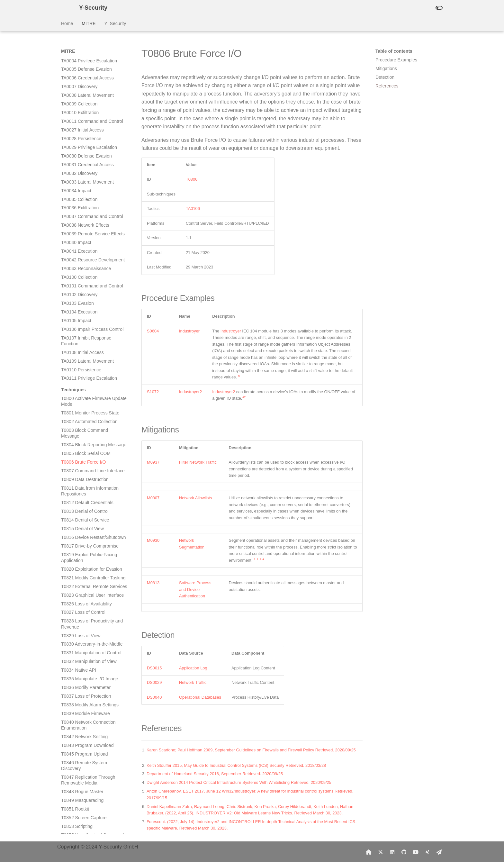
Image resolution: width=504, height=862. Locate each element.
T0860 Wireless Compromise (90, 561)
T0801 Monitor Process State (90, 90)
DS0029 (154, 682)
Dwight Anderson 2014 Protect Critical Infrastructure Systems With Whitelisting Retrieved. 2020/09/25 (239, 782)
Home (67, 23)
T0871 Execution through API (90, 671)
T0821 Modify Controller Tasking (93, 255)
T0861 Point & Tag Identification (93, 570)
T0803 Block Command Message (85, 110)
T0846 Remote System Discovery (84, 442)
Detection (385, 77)
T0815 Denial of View (82, 205)
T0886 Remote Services (85, 801)
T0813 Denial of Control (85, 188)
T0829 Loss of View (81, 313)
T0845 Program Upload (85, 431)
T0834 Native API (79, 347)
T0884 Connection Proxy (86, 784)
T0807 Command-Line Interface (93, 148)
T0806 (192, 179)
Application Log (193, 668)
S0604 (153, 331)
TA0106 (193, 209)
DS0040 (154, 697)
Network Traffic (193, 682)
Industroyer (189, 331)
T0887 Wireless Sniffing (85, 810)
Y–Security (115, 23)
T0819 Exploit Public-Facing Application (89, 234)
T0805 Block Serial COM (86, 130)
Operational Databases (200, 697)
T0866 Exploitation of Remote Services (91, 628)
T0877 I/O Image (78, 712)
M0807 (153, 498)
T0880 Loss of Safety (82, 738)
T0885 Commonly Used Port (90, 793)
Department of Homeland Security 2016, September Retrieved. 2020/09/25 (215, 774)
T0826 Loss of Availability (86, 281)
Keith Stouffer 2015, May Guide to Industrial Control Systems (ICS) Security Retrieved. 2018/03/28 (237, 765)
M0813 (153, 583)
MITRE (89, 23)
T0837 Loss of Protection (86, 373)
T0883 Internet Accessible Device (87, 772)
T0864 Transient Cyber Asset (90, 602)
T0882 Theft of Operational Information (88, 758)
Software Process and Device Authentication (195, 589)
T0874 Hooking (76, 703)
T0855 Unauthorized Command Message (92, 515)
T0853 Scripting (77, 503)
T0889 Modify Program (84, 833)
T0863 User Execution (83, 593)
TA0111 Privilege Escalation (89, 55)
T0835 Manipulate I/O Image (90, 356)
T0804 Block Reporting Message (94, 122)
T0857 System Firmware (85, 535)
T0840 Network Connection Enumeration (88, 402)
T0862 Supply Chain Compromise (81, 581)
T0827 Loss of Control (83, 289)
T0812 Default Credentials (87, 179)
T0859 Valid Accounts (83, 552)
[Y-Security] (65, 8)
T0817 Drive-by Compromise (90, 223)
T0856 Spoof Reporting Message (94, 526)
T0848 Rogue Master (82, 468)
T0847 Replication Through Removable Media (88, 457)
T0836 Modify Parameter (86, 364)
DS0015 (154, 668)
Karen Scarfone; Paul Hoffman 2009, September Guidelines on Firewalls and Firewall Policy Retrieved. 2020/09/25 (252, 750)
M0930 (153, 540)
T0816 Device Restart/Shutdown (94, 214)
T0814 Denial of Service (85, 197)
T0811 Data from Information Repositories (90, 168)
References (387, 86)
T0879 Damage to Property (88, 729)
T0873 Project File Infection (88, 694)
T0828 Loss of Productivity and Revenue (92, 301)
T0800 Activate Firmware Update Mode (94, 78)
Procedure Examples (396, 60)
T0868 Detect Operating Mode (91, 648)
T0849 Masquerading (82, 477)
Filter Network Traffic (198, 462)
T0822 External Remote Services (94, 263)
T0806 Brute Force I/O (83, 139)
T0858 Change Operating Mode (93, 544)
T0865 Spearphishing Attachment (82, 613)
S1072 (153, 392)
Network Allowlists (195, 498)
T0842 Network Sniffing (84, 413)
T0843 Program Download (87, 422)
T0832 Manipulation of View (89, 338)
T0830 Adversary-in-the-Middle (92, 321)
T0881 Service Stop (81, 746)
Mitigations (386, 68)
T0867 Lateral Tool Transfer (89, 639)
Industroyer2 (190, 392)
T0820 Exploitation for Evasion (92, 246)
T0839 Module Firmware (85, 390)
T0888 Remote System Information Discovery (84, 821)
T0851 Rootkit (75, 486)
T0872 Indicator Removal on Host (89, 683)
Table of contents (394, 51)
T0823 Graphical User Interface (92, 272)
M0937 (153, 462)
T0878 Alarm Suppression (87, 720)
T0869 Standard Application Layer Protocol (89, 659)
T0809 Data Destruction (85, 156)
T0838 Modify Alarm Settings (90, 382)
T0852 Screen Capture (84, 495)
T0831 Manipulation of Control (91, 330)
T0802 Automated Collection (89, 98)
